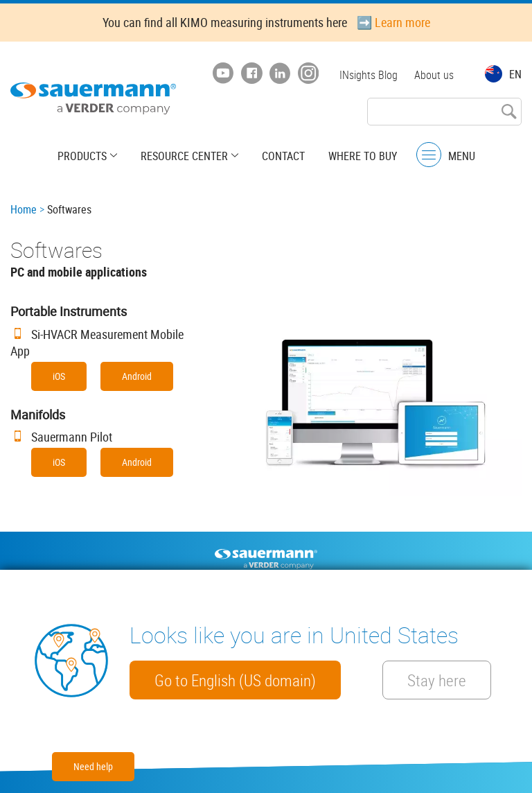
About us (434, 75)
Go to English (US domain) (235, 680)
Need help (93, 766)
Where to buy (363, 156)
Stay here (437, 680)
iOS (59, 376)
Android (137, 376)
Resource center (184, 156)
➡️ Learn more (393, 22)
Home (24, 209)
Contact (283, 156)
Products (82, 156)
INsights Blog (369, 75)
